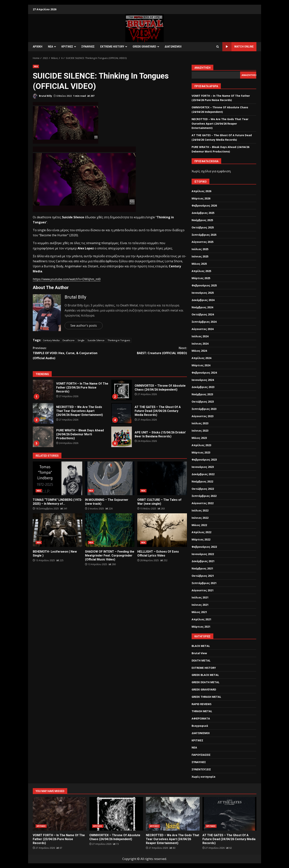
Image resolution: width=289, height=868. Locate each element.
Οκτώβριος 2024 (203, 314)
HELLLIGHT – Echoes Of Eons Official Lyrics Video (162, 530)
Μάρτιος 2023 (201, 452)
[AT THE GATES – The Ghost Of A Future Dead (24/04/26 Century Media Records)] (229, 848)
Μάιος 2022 (199, 525)
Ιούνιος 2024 (200, 344)
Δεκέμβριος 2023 (203, 387)
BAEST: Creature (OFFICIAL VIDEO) (148, 350)
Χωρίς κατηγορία (203, 777)
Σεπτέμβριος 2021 (204, 583)
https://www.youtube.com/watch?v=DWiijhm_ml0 (67, 279)
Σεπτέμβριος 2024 (204, 322)
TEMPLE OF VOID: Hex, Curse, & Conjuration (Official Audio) (71, 353)
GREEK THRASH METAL (206, 697)
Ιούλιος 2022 (200, 510)
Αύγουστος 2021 (203, 590)
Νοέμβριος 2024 (202, 307)
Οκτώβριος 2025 (203, 227)
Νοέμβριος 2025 (202, 220)
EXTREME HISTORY (112, 47)
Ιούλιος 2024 (200, 336)
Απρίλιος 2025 (201, 271)
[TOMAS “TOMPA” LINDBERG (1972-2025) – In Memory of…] (64, 509)
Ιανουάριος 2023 (203, 467)
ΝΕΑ (50, 47)
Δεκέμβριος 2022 (203, 474)
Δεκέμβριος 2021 (203, 561)
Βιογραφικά (200, 726)
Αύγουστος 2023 (203, 416)
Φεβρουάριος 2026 (204, 205)
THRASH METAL (202, 711)
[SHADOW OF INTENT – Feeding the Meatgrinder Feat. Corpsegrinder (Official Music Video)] (112, 564)
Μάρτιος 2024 (201, 365)
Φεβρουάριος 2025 (204, 285)
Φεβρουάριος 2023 (204, 460)
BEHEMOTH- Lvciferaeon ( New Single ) (58, 530)
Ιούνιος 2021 (200, 605)
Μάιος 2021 (199, 612)
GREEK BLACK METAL (205, 675)
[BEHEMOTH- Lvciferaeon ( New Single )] (60, 560)
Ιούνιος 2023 (200, 431)
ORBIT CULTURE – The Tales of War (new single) (162, 478)
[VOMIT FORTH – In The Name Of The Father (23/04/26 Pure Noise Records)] (59, 848)
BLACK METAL (201, 646)
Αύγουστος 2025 (203, 242)
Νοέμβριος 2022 (202, 481)
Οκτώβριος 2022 (203, 489)
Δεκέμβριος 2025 (203, 213)
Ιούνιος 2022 (200, 518)
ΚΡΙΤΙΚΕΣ (67, 47)
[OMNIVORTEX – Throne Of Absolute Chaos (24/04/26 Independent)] (116, 844)
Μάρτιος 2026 (201, 198)
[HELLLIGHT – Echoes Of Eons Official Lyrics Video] (164, 560)
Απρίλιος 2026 (201, 191)
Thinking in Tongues (119, 340)
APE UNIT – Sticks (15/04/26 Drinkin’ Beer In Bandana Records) (122, 437)
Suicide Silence (96, 340)
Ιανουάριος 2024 (203, 380)
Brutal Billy (42, 96)
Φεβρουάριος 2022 (204, 547)
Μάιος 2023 (199, 438)
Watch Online (238, 47)
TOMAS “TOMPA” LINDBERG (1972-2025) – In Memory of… (58, 478)
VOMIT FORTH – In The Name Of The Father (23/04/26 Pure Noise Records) (43, 390)
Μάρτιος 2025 (201, 278)
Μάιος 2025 (199, 264)
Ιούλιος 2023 (200, 423)
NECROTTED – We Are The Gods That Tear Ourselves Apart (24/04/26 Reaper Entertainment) (43, 413)
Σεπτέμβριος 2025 (204, 235)
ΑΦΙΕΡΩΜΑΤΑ (201, 718)
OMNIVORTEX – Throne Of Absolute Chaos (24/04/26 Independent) (122, 390)
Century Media (51, 340)
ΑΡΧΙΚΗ (38, 47)
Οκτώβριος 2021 (203, 576)
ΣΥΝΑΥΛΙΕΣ (88, 47)
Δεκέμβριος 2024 (203, 300)
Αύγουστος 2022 (203, 503)
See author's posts (84, 325)
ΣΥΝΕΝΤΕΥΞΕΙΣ (201, 769)
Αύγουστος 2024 (203, 329)
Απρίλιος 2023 (201, 445)
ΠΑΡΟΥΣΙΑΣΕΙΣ (201, 755)
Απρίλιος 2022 (201, 532)
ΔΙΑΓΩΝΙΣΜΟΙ (173, 47)
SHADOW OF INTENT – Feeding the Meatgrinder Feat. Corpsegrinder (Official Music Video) (110, 530)
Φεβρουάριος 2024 (204, 373)
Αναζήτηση (202, 68)
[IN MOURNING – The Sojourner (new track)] (109, 509)
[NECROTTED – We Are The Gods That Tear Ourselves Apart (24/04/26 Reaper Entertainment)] (172, 848)
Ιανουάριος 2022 (203, 554)
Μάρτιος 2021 (201, 627)
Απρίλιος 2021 (201, 619)
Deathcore (69, 340)
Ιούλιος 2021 (200, 597)
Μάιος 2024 (199, 351)
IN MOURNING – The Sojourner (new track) (110, 478)
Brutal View (199, 653)
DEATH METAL (201, 660)
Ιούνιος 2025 (200, 256)
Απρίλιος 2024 (201, 358)
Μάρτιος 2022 (201, 539)
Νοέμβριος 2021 (202, 568)
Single (81, 340)
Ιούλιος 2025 (200, 249)
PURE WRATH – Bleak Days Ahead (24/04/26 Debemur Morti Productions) (43, 437)
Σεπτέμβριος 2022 (204, 496)
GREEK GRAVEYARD (144, 47)
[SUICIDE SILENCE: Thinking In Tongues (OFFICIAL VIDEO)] (91, 96)
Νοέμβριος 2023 (202, 394)
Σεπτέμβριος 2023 (204, 409)
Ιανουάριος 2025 (203, 293)
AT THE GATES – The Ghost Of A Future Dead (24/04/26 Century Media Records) (122, 413)
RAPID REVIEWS (202, 704)
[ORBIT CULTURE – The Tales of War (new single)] (161, 509)
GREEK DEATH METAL (206, 682)
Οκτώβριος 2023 (203, 402)
